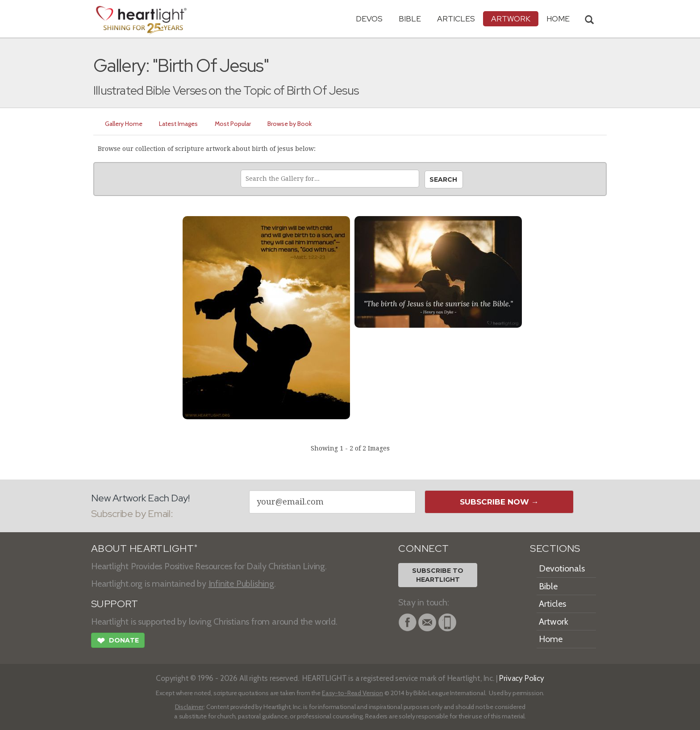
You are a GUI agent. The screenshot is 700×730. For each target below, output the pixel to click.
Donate (118, 642)
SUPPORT (115, 604)
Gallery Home (124, 124)
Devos (369, 19)
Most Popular (233, 124)
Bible (410, 19)
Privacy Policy (522, 678)
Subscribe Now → (499, 502)
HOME (558, 19)
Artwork (511, 19)
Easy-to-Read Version (352, 693)
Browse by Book (290, 124)
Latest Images (179, 124)
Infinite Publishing (241, 584)
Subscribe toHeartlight (438, 575)
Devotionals (562, 568)
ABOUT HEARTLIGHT (144, 549)
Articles (456, 19)
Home (551, 639)
